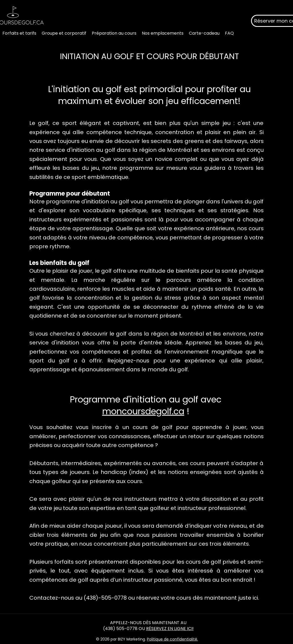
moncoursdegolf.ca (143, 411)
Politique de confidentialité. (172, 639)
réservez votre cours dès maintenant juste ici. (198, 598)
